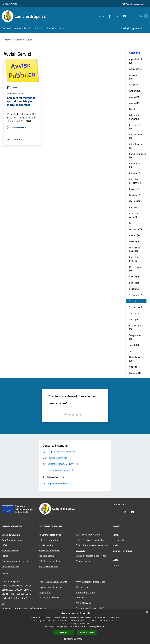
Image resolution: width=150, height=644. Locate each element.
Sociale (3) (134, 313)
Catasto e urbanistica (49, 561)
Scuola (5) (134, 289)
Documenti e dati (10, 566)
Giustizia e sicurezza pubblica (90, 540)
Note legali (81, 598)
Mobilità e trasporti (48, 566)
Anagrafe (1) (135, 85)
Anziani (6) (134, 91)
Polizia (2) (134, 241)
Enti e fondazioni (10, 551)
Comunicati (118, 540)
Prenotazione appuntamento (53, 582)
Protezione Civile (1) (135, 249)
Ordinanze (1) (136, 229)
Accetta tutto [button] (64, 633)
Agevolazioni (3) (135, 61)
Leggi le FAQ (45, 592)
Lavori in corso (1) (134, 215)
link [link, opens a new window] (103, 626)
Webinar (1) (135, 373)
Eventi (116, 565)
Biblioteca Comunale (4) (136, 117)
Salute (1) (134, 277)
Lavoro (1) (134, 223)
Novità (19, 40)
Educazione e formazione (88, 535)
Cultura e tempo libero (50, 540)
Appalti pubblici (46, 556)
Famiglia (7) (135, 195)
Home (8, 40)
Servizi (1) (134, 301)
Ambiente (80, 550)
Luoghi (116, 560)
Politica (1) (134, 235)
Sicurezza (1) (135, 307)
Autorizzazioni (83, 561)
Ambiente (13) (134, 77)
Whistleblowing (83, 603)
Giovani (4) (134, 201)
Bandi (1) (134, 109)
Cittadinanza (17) (135, 146)
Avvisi (13, 88)
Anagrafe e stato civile (50, 535)
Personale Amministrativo (15, 561)
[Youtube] (119, 16)
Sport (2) (133, 319)
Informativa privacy (85, 592)
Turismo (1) (135, 351)
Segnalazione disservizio (51, 587)
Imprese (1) (135, 207)
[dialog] (75, 627)
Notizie (116, 535)
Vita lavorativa (46, 545)
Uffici (4, 545)
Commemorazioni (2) (138, 156)
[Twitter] (111, 16)
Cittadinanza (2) (135, 136)
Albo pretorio (82, 587)
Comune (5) (135, 173)
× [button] (147, 612)
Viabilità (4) (135, 367)
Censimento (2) (135, 127)
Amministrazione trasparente (90, 582)
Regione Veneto (10, 4)
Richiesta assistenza (49, 598)
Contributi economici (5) (136, 181)
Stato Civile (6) (135, 327)
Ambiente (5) (136, 69)
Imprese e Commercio (49, 551)
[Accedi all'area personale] (133, 4)
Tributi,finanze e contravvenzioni (92, 545)
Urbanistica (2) (135, 359)
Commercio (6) (135, 165)
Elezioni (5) (135, 189)
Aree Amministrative (12, 540)
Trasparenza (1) (135, 337)
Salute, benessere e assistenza (91, 556)
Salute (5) (134, 283)
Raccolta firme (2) (133, 259)
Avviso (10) (135, 97)
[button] (75, 639)
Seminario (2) (136, 295)
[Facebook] (104, 16)
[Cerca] (145, 16)
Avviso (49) (135, 103)
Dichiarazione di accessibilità (90, 608)
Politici (5, 556)
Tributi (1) (134, 345)
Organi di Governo (11, 535)
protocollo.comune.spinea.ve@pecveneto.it (24, 608)
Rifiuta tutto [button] (87, 632)
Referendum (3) (135, 269)
